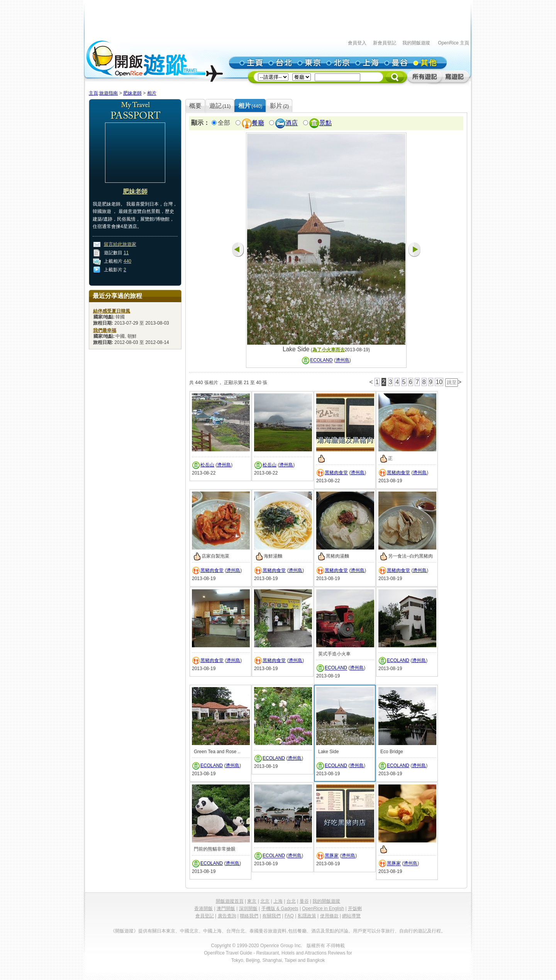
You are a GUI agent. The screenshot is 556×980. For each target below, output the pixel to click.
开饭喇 (355, 909)
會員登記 (205, 916)
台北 (291, 901)
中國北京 (189, 931)
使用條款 (329, 916)
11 (126, 253)
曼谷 (304, 901)
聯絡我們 (249, 916)
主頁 (93, 93)
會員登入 (357, 43)
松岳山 (207, 465)
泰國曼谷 (259, 931)
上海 (278, 901)
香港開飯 (203, 909)
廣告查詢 (227, 916)
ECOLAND (321, 361)
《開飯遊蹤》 (124, 931)
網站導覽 (351, 916)
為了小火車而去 (329, 350)
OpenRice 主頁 (453, 43)
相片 (152, 93)
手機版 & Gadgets (280, 909)
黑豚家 (332, 856)
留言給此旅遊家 (120, 244)
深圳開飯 (248, 909)
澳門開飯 (226, 909)
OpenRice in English (323, 909)
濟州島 (342, 361)
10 (439, 382)
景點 (325, 123)
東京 (252, 901)
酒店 (292, 123)
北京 (265, 901)
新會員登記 (385, 43)
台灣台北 (236, 931)
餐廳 (258, 123)
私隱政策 (307, 916)
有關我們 (271, 916)
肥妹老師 (132, 93)
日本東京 (166, 931)
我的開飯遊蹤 (416, 43)
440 (127, 261)
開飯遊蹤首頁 (230, 901)
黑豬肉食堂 (336, 473)
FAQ (289, 916)
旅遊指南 (108, 93)
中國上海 (212, 931)
